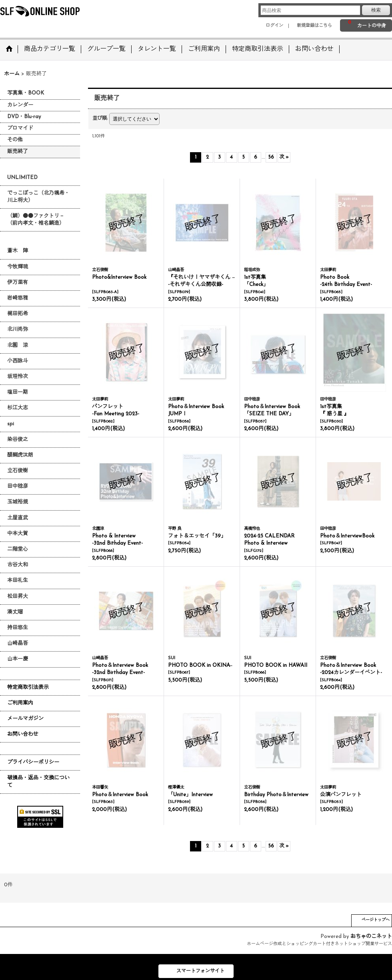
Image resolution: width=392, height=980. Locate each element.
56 (271, 157)
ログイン (274, 26)
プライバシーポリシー (33, 762)
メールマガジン (25, 719)
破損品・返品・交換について (38, 782)
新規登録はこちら (314, 26)
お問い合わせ (23, 734)
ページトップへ (376, 920)
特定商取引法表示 (28, 687)
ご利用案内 (20, 703)
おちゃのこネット (371, 937)
